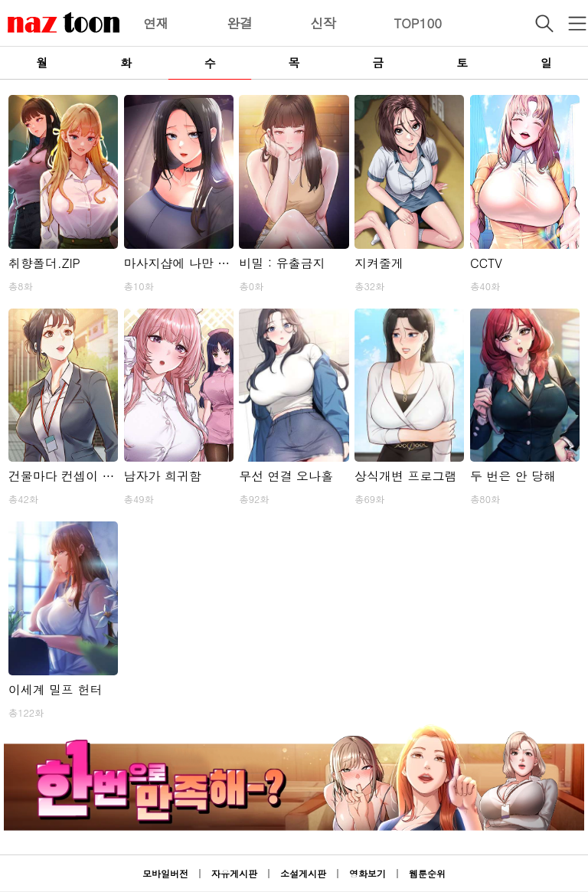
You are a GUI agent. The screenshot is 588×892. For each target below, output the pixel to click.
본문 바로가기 (0, 0)
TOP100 (418, 23)
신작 (323, 23)
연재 (156, 23)
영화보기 (367, 873)
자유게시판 (234, 873)
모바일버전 (165, 873)
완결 (240, 23)
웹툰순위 (427, 873)
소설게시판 (303, 873)
